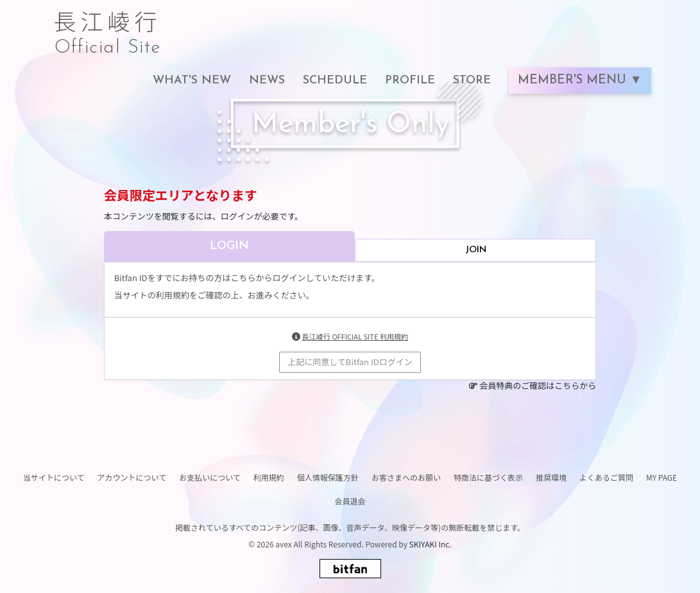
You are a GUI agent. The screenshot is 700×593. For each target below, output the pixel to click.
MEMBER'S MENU (574, 81)
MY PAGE (662, 477)
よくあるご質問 (606, 477)
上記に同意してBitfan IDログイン (350, 362)
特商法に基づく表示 (488, 477)
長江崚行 (108, 27)
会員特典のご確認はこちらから (538, 385)
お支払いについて (210, 477)
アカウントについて (132, 477)
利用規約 (269, 477)
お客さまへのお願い (406, 477)
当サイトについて (54, 477)
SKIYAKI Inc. (431, 544)
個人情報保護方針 (328, 477)
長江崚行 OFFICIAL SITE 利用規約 (355, 336)
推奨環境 (551, 477)
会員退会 (350, 501)
